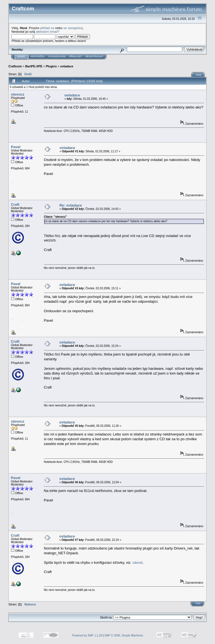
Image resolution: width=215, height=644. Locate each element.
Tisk (198, 75)
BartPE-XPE (34, 66)
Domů (21, 56)
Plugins (51, 66)
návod (137, 563)
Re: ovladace (71, 205)
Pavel (16, 147)
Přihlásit (76, 56)
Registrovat (94, 56)
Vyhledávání (57, 56)
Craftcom (15, 66)
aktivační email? (48, 31)
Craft (15, 204)
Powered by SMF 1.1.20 (87, 635)
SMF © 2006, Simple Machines (124, 635)
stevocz (18, 94)
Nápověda (38, 56)
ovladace (67, 66)
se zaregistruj (73, 28)
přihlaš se (47, 28)
